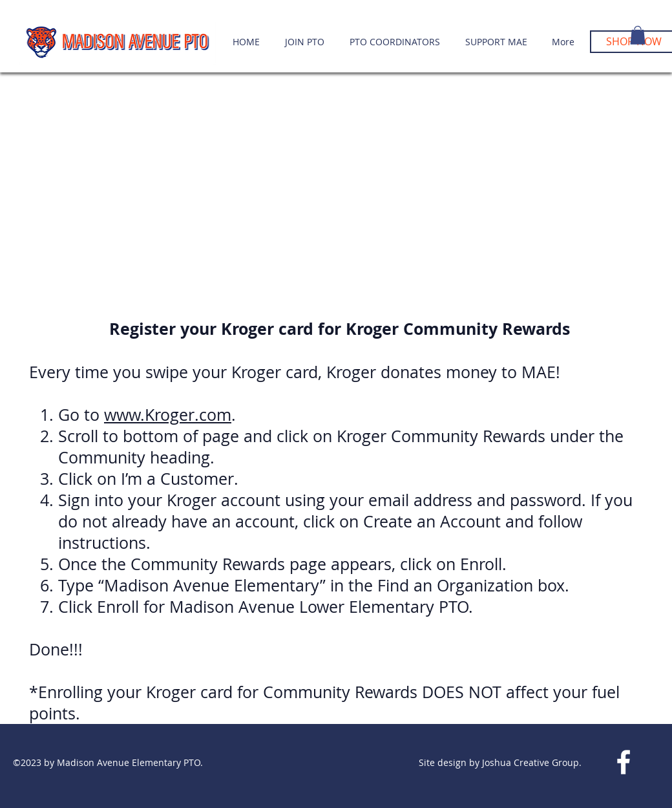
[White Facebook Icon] (624, 762)
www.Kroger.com (168, 415)
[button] (638, 35)
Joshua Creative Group (529, 762)
